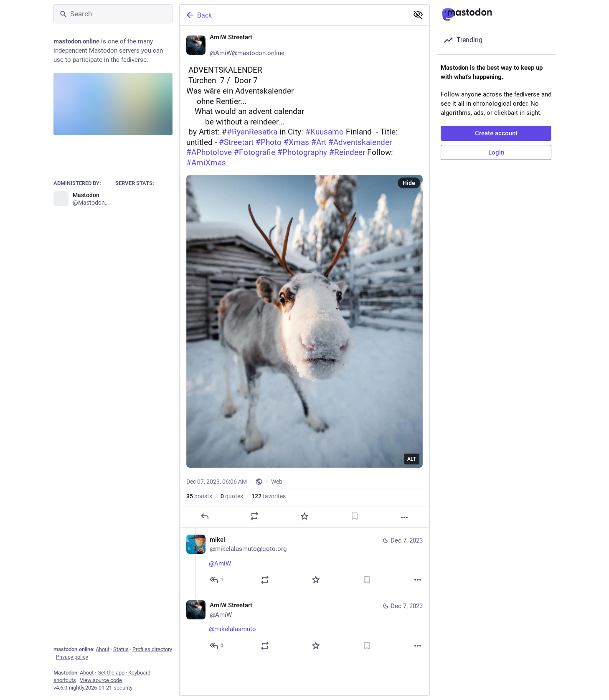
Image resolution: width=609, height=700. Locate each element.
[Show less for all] (418, 15)
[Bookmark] (355, 516)
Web (277, 482)
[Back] (293, 15)
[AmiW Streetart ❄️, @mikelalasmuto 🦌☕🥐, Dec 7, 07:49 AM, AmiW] (304, 626)
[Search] (113, 14)
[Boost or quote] (254, 516)
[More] (404, 517)
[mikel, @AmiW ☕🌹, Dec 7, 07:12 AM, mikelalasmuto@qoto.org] (304, 561)
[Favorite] (304, 516)
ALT (412, 459)
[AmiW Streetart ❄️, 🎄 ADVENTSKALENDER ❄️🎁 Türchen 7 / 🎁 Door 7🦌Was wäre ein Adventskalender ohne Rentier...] (304, 277)
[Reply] (205, 516)
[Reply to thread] (217, 580)
